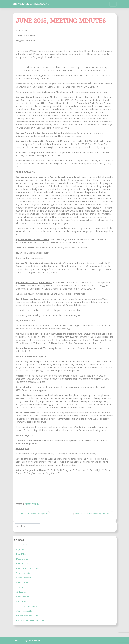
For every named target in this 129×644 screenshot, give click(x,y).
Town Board (22, 544)
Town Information (24, 573)
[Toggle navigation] (113, 4)
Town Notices (22, 587)
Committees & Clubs (25, 611)
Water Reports (23, 597)
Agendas (20, 549)
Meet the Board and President (29, 568)
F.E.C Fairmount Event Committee (30, 620)
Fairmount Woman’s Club (27, 616)
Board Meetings (23, 554)
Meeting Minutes (33, 504)
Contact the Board (24, 563)
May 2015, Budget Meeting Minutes (92, 514)
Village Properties (24, 582)
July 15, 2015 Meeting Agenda (34, 514)
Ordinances (21, 592)
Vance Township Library (27, 606)
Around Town (22, 601)
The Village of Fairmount (31, 4)
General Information (25, 578)
